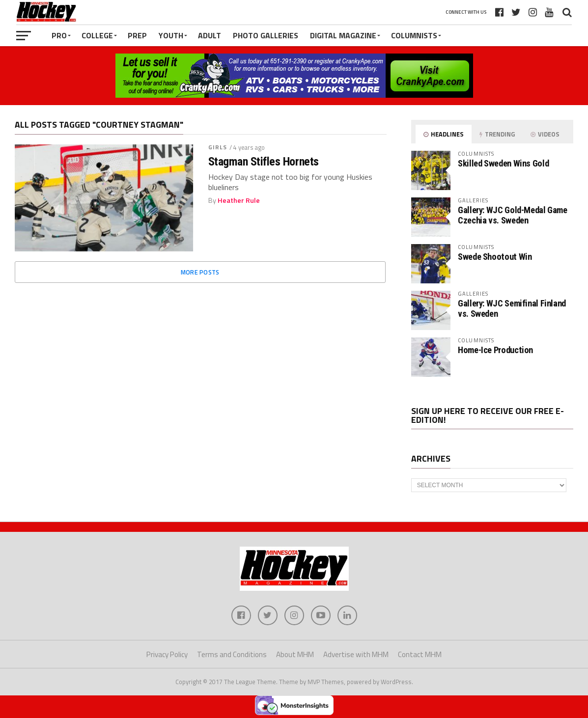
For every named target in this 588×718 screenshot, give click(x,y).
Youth (171, 35)
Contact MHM (420, 654)
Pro (59, 35)
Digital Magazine (343, 35)
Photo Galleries (266, 35)
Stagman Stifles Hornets (264, 162)
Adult (210, 35)
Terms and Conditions (232, 654)
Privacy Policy (167, 654)
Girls (218, 147)
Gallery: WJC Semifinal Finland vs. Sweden (512, 308)
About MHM (295, 654)
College (97, 35)
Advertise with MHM (356, 654)
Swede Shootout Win (495, 257)
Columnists (414, 35)
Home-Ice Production (495, 350)
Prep (137, 35)
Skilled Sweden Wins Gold (503, 163)
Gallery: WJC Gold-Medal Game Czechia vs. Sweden (513, 215)
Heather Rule (239, 200)
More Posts (200, 272)
